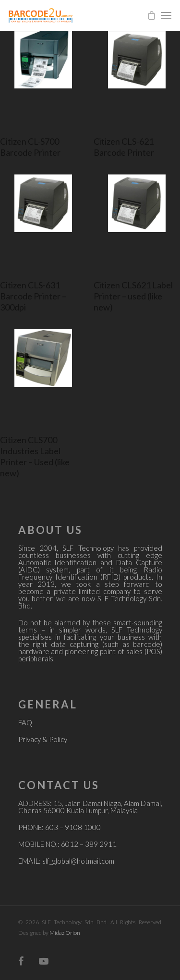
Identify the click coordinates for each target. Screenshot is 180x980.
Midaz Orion (65, 933)
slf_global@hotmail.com (78, 861)
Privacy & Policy (43, 739)
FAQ (25, 722)
